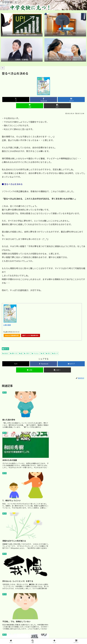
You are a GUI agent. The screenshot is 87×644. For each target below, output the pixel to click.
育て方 (5, 349)
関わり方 (14, 353)
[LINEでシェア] (30, 106)
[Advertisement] (43, 565)
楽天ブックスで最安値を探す (31, 335)
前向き (5, 353)
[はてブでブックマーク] (71, 99)
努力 (48, 353)
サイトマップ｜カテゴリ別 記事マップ (44, 634)
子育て (27, 353)
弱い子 (55, 353)
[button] (57, 106)
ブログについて (72, 634)
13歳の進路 (7, 325)
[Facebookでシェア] (43, 99)
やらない (35, 353)
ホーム (15, 634)
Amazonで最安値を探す (12, 335)
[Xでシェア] (16, 99)
